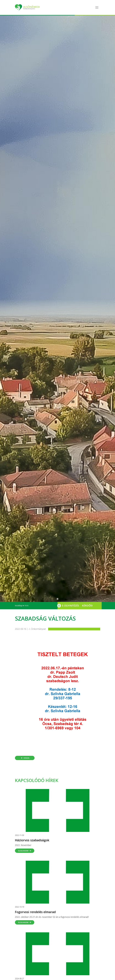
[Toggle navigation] (97, 7)
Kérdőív (87, 606)
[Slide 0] (57, 599)
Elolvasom (25, 851)
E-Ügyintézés (70, 606)
